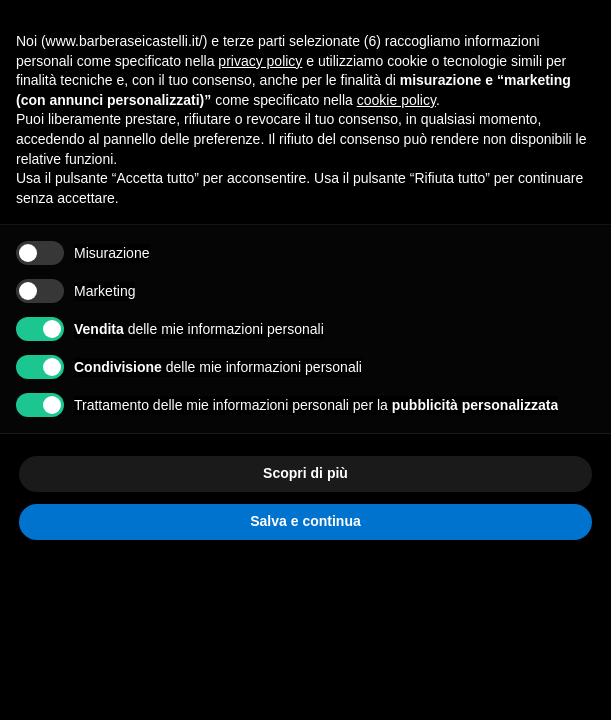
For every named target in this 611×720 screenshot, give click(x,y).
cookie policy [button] (396, 100)
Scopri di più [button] (305, 473)
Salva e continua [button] (305, 521)
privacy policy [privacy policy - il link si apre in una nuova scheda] (260, 61)
